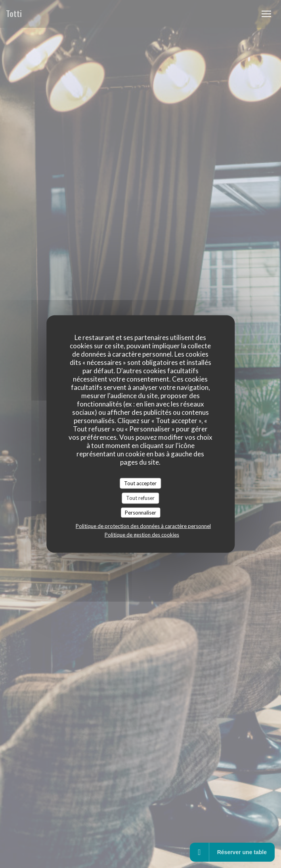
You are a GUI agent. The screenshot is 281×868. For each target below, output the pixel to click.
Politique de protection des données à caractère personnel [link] (143, 526)
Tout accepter (140, 483)
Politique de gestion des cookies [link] (142, 535)
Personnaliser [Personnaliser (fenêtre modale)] (140, 512)
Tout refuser (140, 498)
